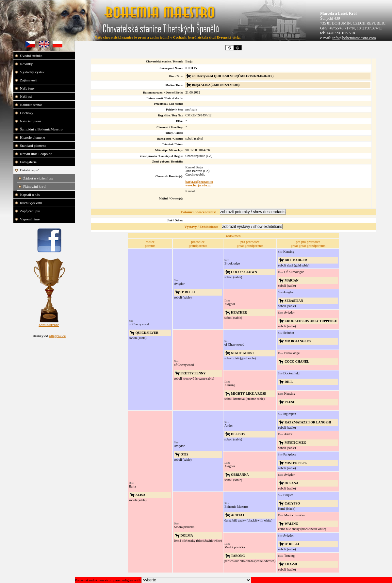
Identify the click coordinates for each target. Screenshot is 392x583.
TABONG (238, 556)
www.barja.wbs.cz (198, 185)
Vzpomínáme (30, 219)
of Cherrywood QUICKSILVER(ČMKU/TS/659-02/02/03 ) (233, 76)
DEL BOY (238, 434)
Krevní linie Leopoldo (37, 154)
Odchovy (27, 113)
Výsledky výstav (33, 72)
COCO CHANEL (297, 361)
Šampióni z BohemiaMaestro (42, 129)
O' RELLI (188, 292)
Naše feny (28, 88)
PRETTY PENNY (193, 373)
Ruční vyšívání (31, 203)
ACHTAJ (237, 515)
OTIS (184, 454)
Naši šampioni (31, 121)
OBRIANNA (240, 475)
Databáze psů (30, 170)
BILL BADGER (296, 260)
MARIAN (291, 280)
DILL (288, 382)
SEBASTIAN (294, 301)
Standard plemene (33, 146)
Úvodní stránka (32, 56)
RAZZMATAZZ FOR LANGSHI (308, 422)
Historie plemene (33, 137)
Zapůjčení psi (30, 211)
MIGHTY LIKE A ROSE (249, 394)
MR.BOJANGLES (298, 341)
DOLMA (187, 535)
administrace (49, 325)
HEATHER (239, 312)
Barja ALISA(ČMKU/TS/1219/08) (216, 85)
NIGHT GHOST (243, 353)
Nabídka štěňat (31, 105)
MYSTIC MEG (295, 443)
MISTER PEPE (296, 463)
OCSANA (291, 483)
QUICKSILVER (147, 333)
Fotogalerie (29, 162)
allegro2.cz (57, 336)
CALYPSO (292, 503)
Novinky (27, 64)
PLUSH (290, 402)
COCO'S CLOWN (244, 272)
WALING (291, 524)
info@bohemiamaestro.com (354, 38)
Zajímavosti (29, 80)
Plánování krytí (35, 186)
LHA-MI (291, 564)
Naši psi (26, 96)
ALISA (140, 495)
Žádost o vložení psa (39, 178)
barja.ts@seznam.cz (199, 182)
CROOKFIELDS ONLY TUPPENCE (311, 321)
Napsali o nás (30, 195)
